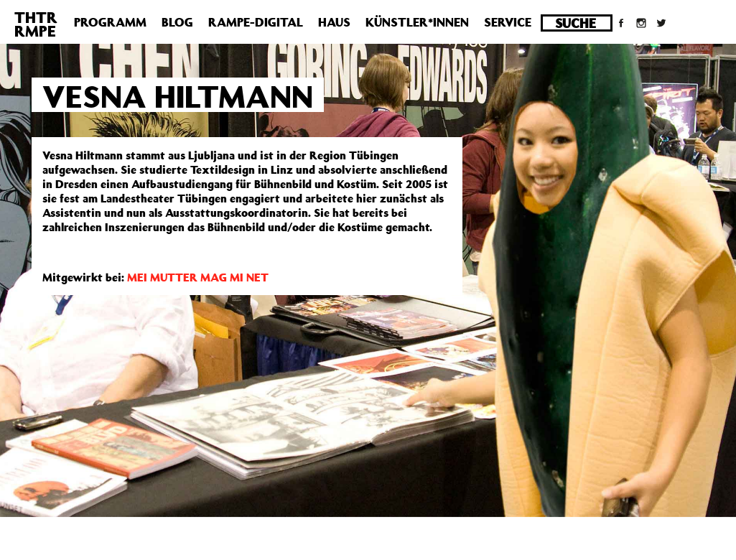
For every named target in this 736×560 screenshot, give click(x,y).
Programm (110, 22)
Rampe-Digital (256, 22)
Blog (177, 22)
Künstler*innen (417, 22)
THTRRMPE (36, 24)
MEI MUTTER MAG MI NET (198, 277)
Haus (334, 22)
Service (508, 22)
